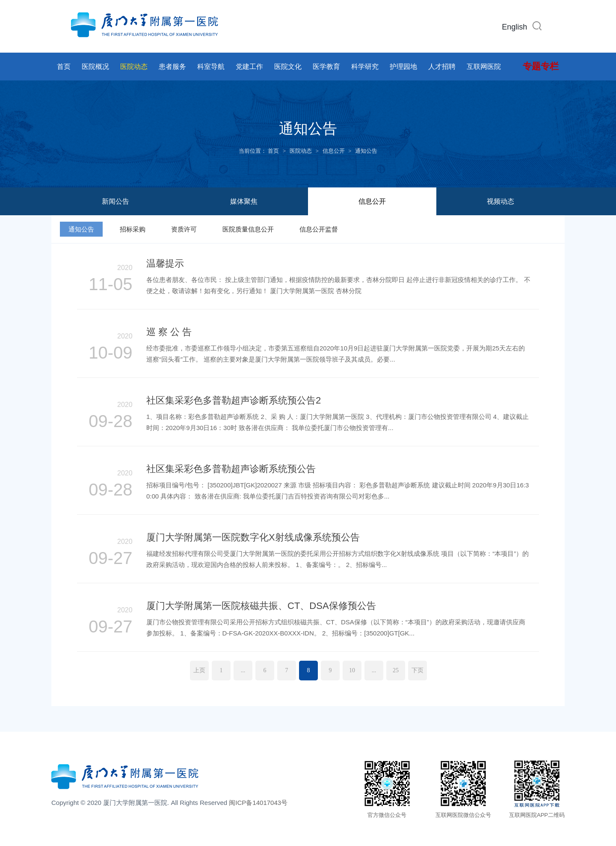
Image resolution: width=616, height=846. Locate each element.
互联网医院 (484, 67)
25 (396, 670)
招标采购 (133, 229)
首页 (64, 67)
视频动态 (500, 201)
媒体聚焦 (244, 201)
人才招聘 (442, 67)
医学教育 (326, 67)
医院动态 (134, 67)
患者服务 (172, 67)
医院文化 (288, 67)
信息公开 (334, 151)
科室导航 (211, 67)
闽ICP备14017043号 (258, 803)
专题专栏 (541, 66)
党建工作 (249, 67)
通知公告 (366, 151)
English (514, 27)
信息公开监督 (319, 229)
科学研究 (365, 67)
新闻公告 (115, 201)
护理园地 (403, 67)
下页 (418, 670)
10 (352, 670)
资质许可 (184, 229)
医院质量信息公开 (248, 229)
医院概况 (95, 67)
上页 (199, 670)
